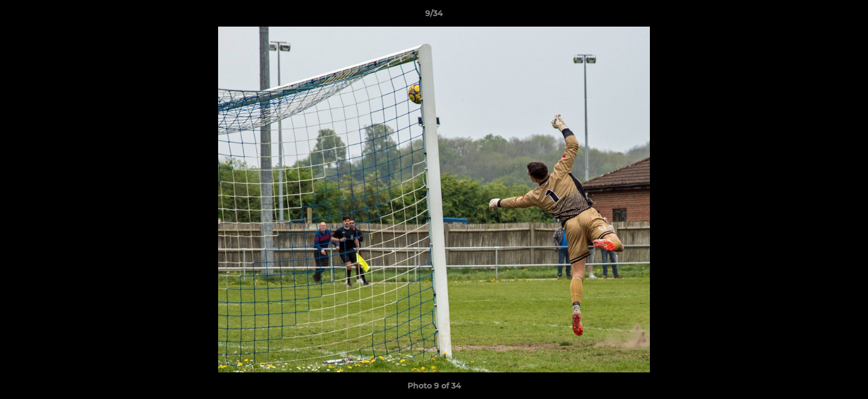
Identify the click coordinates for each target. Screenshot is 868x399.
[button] (848, 16)
